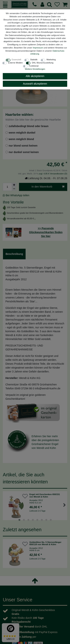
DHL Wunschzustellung (43, 63)
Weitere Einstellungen (35, 69)
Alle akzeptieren (35, 76)
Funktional (34, 66)
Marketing (51, 60)
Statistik (34, 60)
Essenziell (16, 60)
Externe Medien (15, 63)
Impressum (38, 48)
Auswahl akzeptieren (35, 84)
